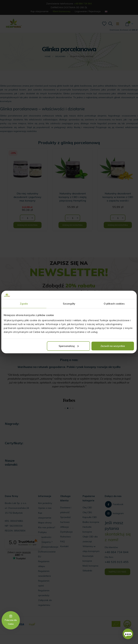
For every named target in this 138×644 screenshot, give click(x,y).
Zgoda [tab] (24, 304)
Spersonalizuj (69, 346)
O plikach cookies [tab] (114, 304)
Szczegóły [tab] (69, 304)
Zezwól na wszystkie (113, 346)
